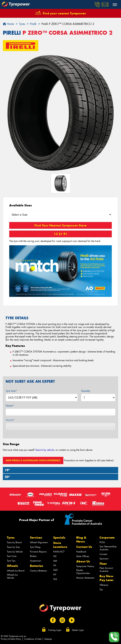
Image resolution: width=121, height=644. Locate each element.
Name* (10, 406)
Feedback (81, 552)
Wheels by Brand (16, 571)
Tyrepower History (85, 566)
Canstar (103, 554)
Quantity (86, 391)
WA (55, 561)
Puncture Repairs (38, 552)
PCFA (102, 542)
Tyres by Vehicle (15, 552)
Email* (9, 434)
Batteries (37, 566)
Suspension (36, 561)
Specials (59, 538)
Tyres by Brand (14, 542)
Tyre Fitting (35, 547)
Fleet (103, 564)
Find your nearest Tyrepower (64, 13)
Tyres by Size (13, 547)
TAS (55, 579)
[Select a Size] (60, 215)
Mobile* (10, 420)
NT (55, 575)
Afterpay (104, 585)
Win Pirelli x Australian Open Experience (33, 460)
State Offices (83, 556)
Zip (101, 590)
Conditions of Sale (33, 639)
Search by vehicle (45, 450)
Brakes (33, 556)
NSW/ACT (59, 552)
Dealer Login (78, 630)
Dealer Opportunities (83, 572)
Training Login (55, 630)
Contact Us (84, 547)
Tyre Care (12, 556)
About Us (83, 561)
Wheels (12, 566)
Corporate (107, 538)
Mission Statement (85, 578)
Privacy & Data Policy (11, 639)
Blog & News (81, 539)
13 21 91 (60, 234)
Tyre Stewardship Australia (108, 548)
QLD (55, 570)
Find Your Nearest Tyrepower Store (60, 225)
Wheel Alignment (39, 542)
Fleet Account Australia (106, 570)
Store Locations (60, 545)
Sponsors (104, 559)
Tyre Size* (11, 391)
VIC (55, 556)
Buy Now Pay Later (107, 578)
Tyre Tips (11, 561)
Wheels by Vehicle (12, 576)
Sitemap (48, 639)
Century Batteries (38, 571)
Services (36, 538)
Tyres (11, 538)
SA (55, 565)
